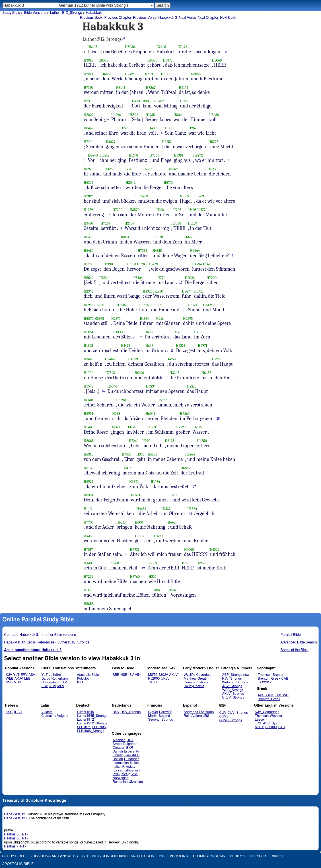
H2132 (166, 509)
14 (104, 391)
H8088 (103, 60)
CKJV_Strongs (233, 698)
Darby (46, 679)
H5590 (121, 400)
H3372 (168, 60)
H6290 (116, 115)
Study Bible (11, 13)
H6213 (121, 522)
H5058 (89, 604)
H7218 (217, 359)
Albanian (119, 740)
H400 (139, 522)
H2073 (89, 319)
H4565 (185, 413)
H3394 (208, 305)
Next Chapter (208, 18)
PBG (116, 774)
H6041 (150, 413)
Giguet (153, 712)
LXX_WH (282, 695)
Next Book (228, 18)
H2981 (175, 495)
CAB (285, 679)
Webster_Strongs (235, 682)
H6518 (88, 400)
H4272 (171, 359)
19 (143, 568)
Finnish (118, 755)
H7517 (88, 549)
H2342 (89, 291)
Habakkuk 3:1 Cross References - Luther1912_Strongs (47, 642)
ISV (131, 675)
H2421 (88, 74)
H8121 (193, 305)
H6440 (93, 155)
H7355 (89, 101)
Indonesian (121, 763)
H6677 (206, 373)
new (246, 675)
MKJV (164, 675)
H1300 (118, 332)
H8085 (152, 60)
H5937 (135, 549)
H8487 (159, 101)
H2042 (131, 182)
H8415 (199, 291)
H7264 (105, 223)
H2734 (130, 223)
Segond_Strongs (161, 720)
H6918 (185, 101)
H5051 (170, 128)
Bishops (202, 682)
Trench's (258, 856)
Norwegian (120, 778)
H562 (207, 264)
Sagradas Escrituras (199, 712)
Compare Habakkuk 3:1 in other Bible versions (40, 635)
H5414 (99, 305)
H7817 (88, 196)
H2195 (199, 332)
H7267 (151, 88)
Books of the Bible (294, 650)
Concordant (50, 682)
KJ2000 (154, 679)
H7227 (181, 427)
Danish (118, 752)
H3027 (111, 142)
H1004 (89, 373)
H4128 (108, 169)
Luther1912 (85, 720)
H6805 (149, 332)
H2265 (161, 47)
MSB (17, 682)
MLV (61, 686)
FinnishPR (132, 755)
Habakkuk (94, 13)
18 (126, 554)
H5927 (89, 481)
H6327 (89, 182)
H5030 (130, 47)
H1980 (145, 319)
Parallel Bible (291, 635)
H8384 (89, 495)
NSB (124, 675)
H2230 (158, 291)
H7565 (154, 155)
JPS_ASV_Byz (266, 723)
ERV (24, 675)
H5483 (89, 251)
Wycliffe (189, 675)
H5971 (203, 345)
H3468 (89, 359)
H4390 (153, 128)
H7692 (182, 47)
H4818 (157, 251)
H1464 (155, 481)
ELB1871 (84, 727)
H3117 (127, 468)
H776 (124, 128)
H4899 (133, 359)
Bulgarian (130, 744)
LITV (63, 682)
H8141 (165, 74)
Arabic (117, 744)
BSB (9, 682)
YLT (16, 675)
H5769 (143, 196)
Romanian (120, 782)
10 (181, 282)
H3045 (196, 74)
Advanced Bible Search (299, 642)
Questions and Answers (54, 856)
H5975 (89, 169)
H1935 (150, 115)
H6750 (202, 441)
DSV (116, 712)
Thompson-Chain (209, 856)
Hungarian (132, 759)
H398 (116, 413)
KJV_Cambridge (267, 712)
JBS (206, 716)
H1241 (158, 536)
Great (202, 679)
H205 (177, 210)
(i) (123, 38)
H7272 (198, 155)
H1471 (213, 169)
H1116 (88, 590)
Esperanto (132, 752)
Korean (118, 770)
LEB (27, 679)
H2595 (188, 319)
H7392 (142, 251)
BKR (130, 748)
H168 (160, 210)
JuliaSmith (57, 675)
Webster (276, 716)
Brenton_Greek (269, 679)
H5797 (213, 142)
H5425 (174, 169)
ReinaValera (193, 716)
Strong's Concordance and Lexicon (118, 856)
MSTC (153, 675)
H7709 (89, 522)
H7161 (88, 142)
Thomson (265, 675)
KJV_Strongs (232, 679)
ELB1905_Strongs (91, 731)
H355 (153, 576)
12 (141, 337)
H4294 (197, 264)
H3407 (89, 223)
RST (130, 740)
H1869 (115, 427)
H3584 (192, 509)
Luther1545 (85, 712)
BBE (116, 675)
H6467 (107, 74)
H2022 (89, 115)
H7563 (110, 373)
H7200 (148, 169)
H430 (88, 563)
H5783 (89, 264)
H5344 (112, 386)
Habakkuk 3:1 (15, 814)
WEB (10, 679)
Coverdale (204, 675)
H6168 (139, 373)
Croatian (119, 748)
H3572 (135, 210)
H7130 (150, 74)
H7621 (154, 264)
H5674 (187, 291)
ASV (32, 675)
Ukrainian (136, 782)
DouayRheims (194, 686)
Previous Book (91, 18)
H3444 (195, 251)
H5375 (144, 305)
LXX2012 (265, 682)
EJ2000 (271, 727)
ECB (45, 686)
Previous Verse (145, 18)
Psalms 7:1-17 (15, 846)
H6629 (172, 522)
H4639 (141, 509)
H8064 (178, 115)
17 (195, 487)
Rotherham (59, 679)
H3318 (178, 155)
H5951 (88, 413)
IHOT (81, 682)
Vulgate (47, 712)
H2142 (184, 88)
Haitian (118, 759)
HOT (9, 712)
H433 (136, 101)
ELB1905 (99, 727)
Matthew (190, 679)
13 (172, 350)
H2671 (116, 319)
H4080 (193, 210)
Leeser (260, 720)
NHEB (259, 727)
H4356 (89, 536)
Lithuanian (132, 770)
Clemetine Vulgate (55, 716)
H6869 (185, 468)
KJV (9, 675)
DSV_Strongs (131, 712)
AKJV (19, 679)
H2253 (167, 142)
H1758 (88, 345)
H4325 (148, 291)
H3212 (105, 155)
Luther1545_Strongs (92, 716)
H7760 (135, 576)
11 (184, 310)
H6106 (152, 454)
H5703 (169, 182)
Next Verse (187, 18)
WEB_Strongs (233, 690)
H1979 (88, 210)
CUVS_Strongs (231, 720)
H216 (192, 128)
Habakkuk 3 (168, 18)
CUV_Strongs (238, 713)
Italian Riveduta (124, 767)
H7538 (127, 454)
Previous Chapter (118, 18)
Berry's (237, 856)
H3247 (175, 373)
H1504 (140, 536)
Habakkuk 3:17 (16, 818)
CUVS (224, 716)
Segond (164, 716)
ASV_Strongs (232, 686)
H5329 (174, 590)
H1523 (215, 549)
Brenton (278, 675)
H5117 (88, 468)
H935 (147, 101)
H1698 (134, 155)
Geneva (189, 682)
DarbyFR (166, 712)
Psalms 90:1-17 (16, 838)
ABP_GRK (266, 695)
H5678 (158, 237)
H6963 (89, 305)
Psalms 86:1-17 (16, 834)
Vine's (278, 856)
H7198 (108, 264)
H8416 (88, 128)
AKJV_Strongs (233, 694)
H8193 (170, 441)
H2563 (151, 427)
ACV (53, 686)
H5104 (193, 223)
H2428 (201, 563)
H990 (146, 441)
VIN (138, 675)
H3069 (152, 563)
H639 (88, 237)
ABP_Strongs (232, 675)
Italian (134, 763)
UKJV (165, 679)
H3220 (189, 237)
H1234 (104, 278)
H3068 (89, 60)
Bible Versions (35, 13)
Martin (153, 716)
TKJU (153, 682)
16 (213, 432)
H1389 (185, 196)
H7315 (121, 305)
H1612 (88, 509)
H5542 (133, 115)
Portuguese (129, 774)
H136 (186, 563)
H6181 (132, 264)
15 (218, 419)
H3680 (214, 115)
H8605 (92, 47)
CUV (223, 713)
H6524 (136, 495)
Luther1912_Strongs (66, 13)
